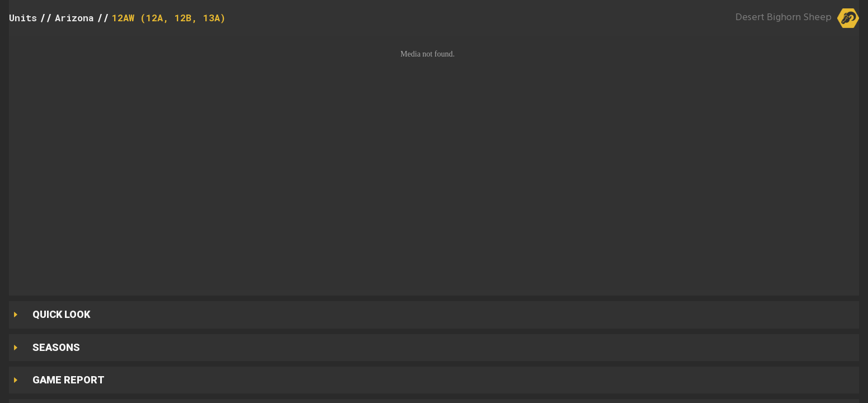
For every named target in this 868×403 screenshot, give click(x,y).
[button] (434, 163)
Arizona (74, 18)
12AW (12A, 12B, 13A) (169, 18)
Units (23, 18)
